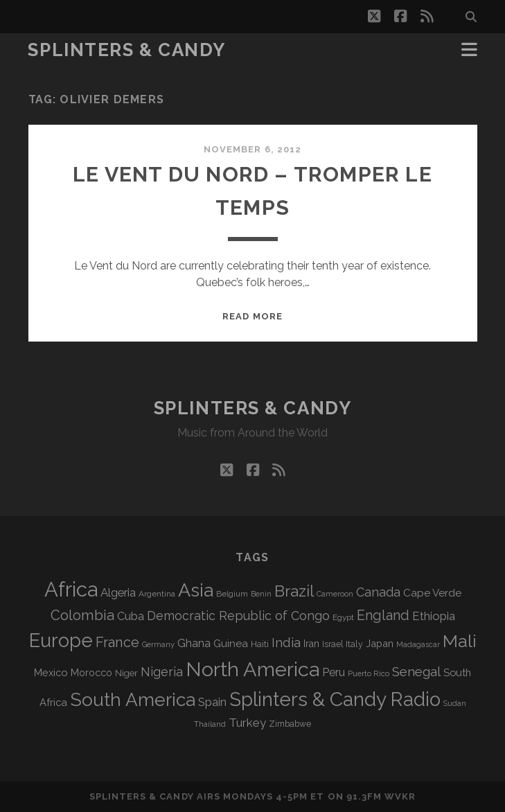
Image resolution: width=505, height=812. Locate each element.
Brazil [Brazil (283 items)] (294, 591)
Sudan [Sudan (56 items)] (455, 703)
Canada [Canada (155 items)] (378, 592)
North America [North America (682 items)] (252, 669)
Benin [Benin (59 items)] (261, 594)
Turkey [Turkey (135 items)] (247, 723)
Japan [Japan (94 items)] (380, 643)
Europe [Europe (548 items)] (61, 640)
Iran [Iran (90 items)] (311, 644)
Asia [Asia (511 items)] (196, 590)
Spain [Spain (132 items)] (212, 702)
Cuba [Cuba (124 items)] (131, 616)
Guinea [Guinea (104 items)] (231, 644)
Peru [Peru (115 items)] (334, 672)
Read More (252, 316)
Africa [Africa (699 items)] (71, 589)
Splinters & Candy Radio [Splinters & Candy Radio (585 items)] (335, 699)
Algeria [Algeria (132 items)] (118, 592)
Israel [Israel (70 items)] (333, 644)
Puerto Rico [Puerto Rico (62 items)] (369, 673)
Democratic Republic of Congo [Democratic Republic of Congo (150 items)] (238, 616)
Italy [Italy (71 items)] (354, 644)
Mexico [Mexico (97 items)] (51, 672)
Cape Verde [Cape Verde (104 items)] (432, 593)
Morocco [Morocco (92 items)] (91, 673)
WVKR (400, 796)
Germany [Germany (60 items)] (158, 644)
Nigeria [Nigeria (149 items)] (162, 672)
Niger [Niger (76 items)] (126, 673)
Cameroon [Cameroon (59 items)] (335, 594)
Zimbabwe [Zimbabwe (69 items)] (290, 724)
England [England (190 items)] (383, 616)
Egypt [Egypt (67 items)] (343, 617)
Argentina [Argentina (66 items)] (157, 594)
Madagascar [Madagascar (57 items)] (418, 644)
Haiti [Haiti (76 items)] (260, 644)
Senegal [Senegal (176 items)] (416, 671)
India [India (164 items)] (286, 643)
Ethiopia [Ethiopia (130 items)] (434, 616)
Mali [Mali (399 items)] (460, 641)
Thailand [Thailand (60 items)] (210, 724)
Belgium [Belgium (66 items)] (232, 594)
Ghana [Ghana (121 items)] (194, 643)
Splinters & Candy (127, 50)
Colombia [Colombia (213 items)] (82, 615)
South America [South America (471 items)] (133, 699)
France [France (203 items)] (117, 642)
